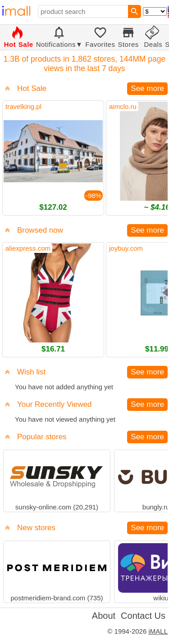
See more (147, 88)
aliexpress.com (28, 248)
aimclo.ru (123, 106)
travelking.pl (23, 106)
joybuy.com (126, 248)
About (104, 616)
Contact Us (143, 616)
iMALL (158, 631)
